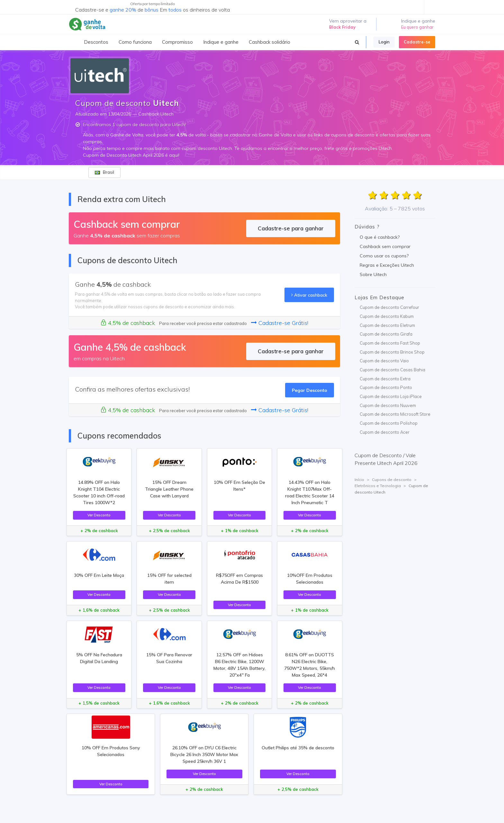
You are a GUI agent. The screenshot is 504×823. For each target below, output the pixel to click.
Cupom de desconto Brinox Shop (392, 352)
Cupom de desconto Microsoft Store (395, 414)
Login (384, 42)
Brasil (104, 172)
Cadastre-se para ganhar (291, 228)
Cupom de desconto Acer (385, 432)
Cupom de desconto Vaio (384, 361)
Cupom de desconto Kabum (387, 316)
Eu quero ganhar (417, 27)
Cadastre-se (417, 42)
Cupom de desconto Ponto (386, 387)
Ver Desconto (99, 515)
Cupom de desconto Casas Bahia (392, 370)
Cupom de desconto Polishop (389, 423)
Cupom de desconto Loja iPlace (391, 396)
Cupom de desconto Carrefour (389, 307)
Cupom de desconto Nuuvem (388, 405)
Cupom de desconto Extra (385, 379)
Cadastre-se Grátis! (280, 323)
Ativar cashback (309, 295)
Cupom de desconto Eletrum (387, 325)
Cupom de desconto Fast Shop (390, 343)
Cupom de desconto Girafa (386, 334)
